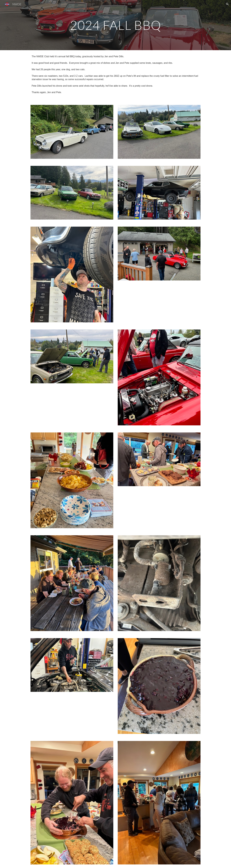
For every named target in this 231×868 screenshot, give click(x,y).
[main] (115, 25)
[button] (227, 4)
